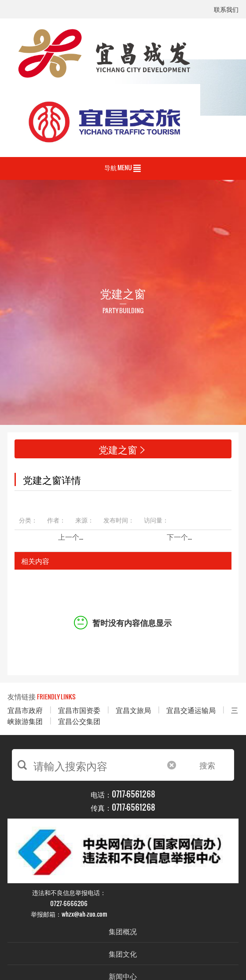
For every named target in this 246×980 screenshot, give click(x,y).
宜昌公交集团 (79, 721)
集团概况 (123, 931)
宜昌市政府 (25, 710)
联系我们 (226, 10)
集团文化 (123, 953)
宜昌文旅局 (133, 710)
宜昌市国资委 (79, 710)
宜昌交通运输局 (191, 710)
